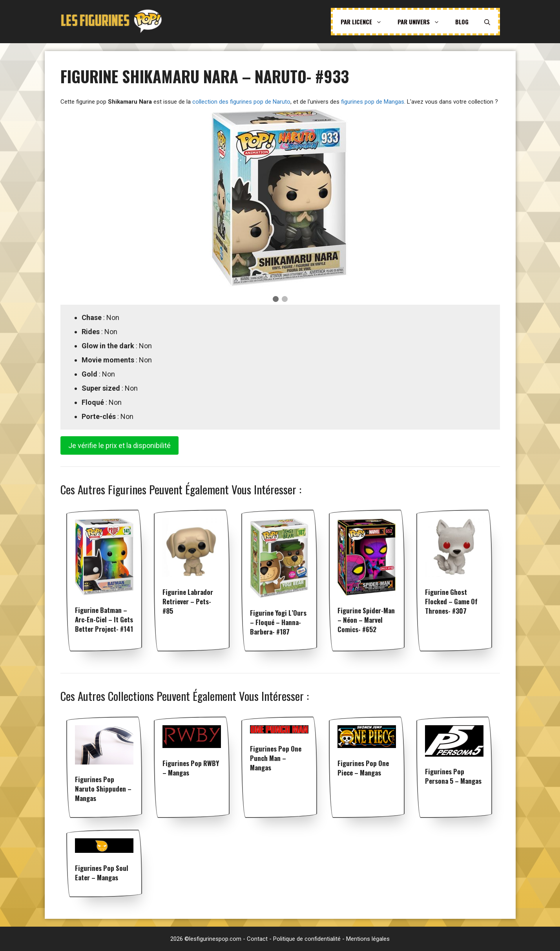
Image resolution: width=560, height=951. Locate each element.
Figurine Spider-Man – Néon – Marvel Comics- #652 (366, 620)
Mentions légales (368, 939)
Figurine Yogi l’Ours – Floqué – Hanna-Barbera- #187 (278, 622)
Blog (462, 22)
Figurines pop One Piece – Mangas (363, 768)
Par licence (365, 22)
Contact (257, 939)
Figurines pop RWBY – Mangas (191, 768)
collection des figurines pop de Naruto (241, 102)
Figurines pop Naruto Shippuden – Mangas (103, 789)
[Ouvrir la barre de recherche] (487, 22)
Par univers (422, 22)
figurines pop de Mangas (373, 102)
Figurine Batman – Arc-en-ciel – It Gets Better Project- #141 (104, 619)
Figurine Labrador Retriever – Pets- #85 (188, 601)
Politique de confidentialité (307, 939)
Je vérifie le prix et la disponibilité (119, 445)
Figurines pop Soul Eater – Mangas (102, 873)
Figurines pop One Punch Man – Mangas (276, 758)
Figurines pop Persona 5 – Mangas (453, 776)
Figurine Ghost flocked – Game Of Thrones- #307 (451, 601)
